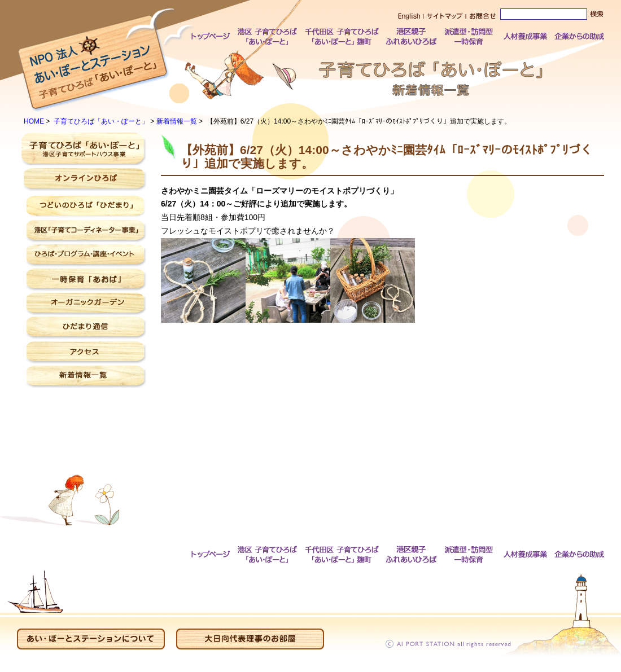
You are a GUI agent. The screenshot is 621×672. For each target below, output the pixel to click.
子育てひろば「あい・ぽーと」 (101, 121)
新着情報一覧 (177, 121)
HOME (34, 121)
